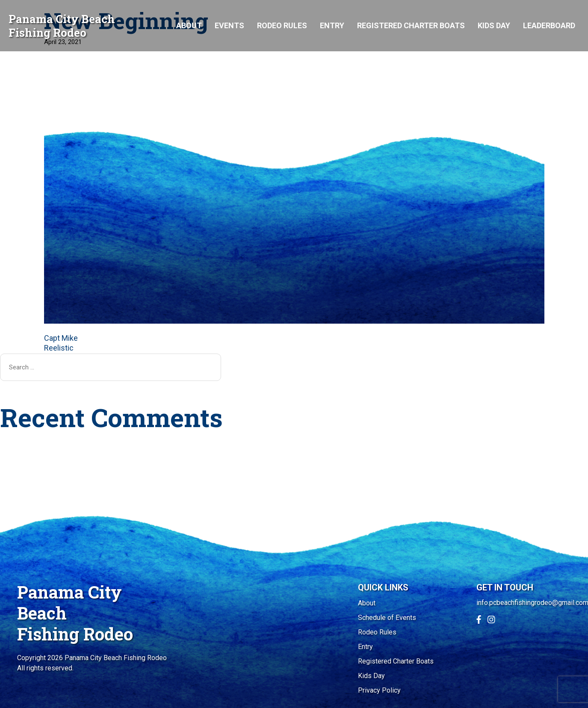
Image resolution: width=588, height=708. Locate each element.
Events (229, 25)
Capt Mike (61, 338)
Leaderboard (549, 25)
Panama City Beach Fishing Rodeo (62, 26)
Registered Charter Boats (411, 25)
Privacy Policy (379, 690)
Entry (332, 25)
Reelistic (59, 348)
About (189, 25)
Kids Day (494, 25)
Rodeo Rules (282, 25)
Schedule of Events (387, 618)
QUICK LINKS (383, 587)
